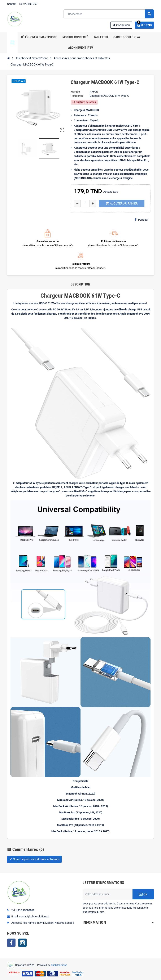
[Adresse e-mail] (108, 894)
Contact (12, 4)
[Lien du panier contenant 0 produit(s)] (144, 25)
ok (143, 894)
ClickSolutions (59, 965)
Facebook (11, 943)
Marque (75, 92)
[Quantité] (85, 203)
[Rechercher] (109, 14)
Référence (77, 96)
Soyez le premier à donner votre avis (34, 859)
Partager (141, 220)
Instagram (22, 943)
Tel (21, 4)
